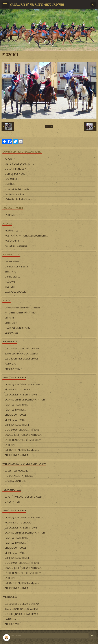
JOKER (8, 159)
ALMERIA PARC (12, 369)
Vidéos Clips (11, 323)
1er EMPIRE (10, 272)
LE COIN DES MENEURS (16, 471)
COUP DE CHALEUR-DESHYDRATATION (25, 400)
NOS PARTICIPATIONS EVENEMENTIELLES (26, 236)
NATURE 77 (10, 364)
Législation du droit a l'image (18, 199)
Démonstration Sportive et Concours (22, 308)
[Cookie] (6, 638)
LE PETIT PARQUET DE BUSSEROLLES (24, 497)
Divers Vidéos (11, 333)
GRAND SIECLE (12, 277)
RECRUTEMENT (13, 179)
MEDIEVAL (10, 282)
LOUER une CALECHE (15, 481)
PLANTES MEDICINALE (16, 405)
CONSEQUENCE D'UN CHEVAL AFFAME (24, 385)
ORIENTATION (12, 502)
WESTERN (10, 287)
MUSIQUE (10, 184)
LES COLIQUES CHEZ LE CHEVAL (21, 395)
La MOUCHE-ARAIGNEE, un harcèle (22, 450)
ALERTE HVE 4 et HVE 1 (16, 455)
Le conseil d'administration (17, 189)
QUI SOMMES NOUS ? (16, 174)
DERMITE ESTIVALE (15, 420)
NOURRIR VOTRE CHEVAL (18, 390)
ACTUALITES (11, 231)
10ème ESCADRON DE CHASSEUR (22, 354)
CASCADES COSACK (15, 292)
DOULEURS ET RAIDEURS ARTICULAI (24, 435)
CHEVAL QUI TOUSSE (16, 415)
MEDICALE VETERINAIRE (17, 328)
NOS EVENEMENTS (14, 241)
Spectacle (9, 318)
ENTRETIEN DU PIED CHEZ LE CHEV (23, 440)
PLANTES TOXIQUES (15, 410)
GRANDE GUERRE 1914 (16, 267)
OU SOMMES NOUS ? (15, 169)
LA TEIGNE (10, 445)
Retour (49, 126)
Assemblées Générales (16, 246)
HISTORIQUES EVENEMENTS (19, 164)
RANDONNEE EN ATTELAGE (19, 476)
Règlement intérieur (14, 194)
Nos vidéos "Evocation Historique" (21, 313)
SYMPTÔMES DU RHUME (17, 425)
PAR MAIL (10, 215)
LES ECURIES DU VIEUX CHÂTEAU (22, 349)
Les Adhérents (12, 262)
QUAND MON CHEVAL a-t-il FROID (22, 430)
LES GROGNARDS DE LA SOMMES (22, 359)
